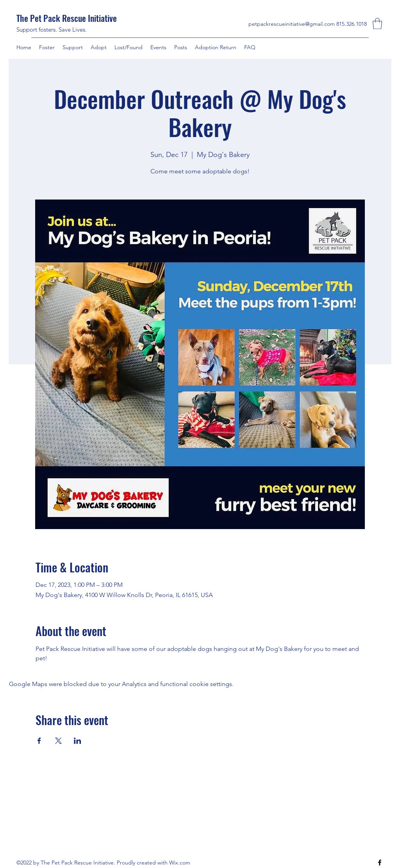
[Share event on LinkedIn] (78, 741)
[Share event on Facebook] (39, 741)
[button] (377, 24)
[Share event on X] (58, 741)
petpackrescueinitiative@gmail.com (292, 24)
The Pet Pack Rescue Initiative (68, 18)
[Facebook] (380, 863)
